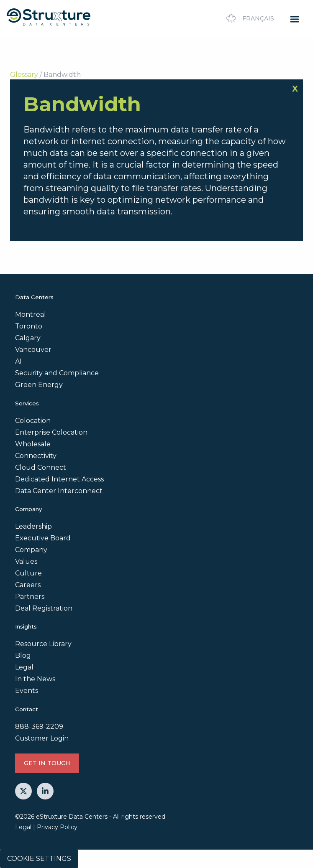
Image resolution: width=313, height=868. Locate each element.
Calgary (28, 338)
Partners (30, 597)
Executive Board (43, 538)
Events (27, 691)
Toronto (29, 326)
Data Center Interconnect (59, 491)
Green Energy (39, 385)
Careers (28, 585)
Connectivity (36, 456)
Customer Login (42, 738)
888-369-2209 (39, 727)
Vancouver (33, 350)
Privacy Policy (57, 827)
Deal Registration (44, 608)
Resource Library (43, 644)
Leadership (33, 526)
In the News (35, 679)
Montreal (31, 314)
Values (26, 561)
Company (31, 550)
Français (249, 18)
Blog (23, 655)
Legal (24, 667)
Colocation (33, 421)
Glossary (24, 75)
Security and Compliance (57, 373)
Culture (28, 573)
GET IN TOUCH (47, 763)
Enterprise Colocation (51, 432)
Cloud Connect (41, 467)
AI (18, 361)
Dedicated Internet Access (59, 479)
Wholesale (33, 444)
